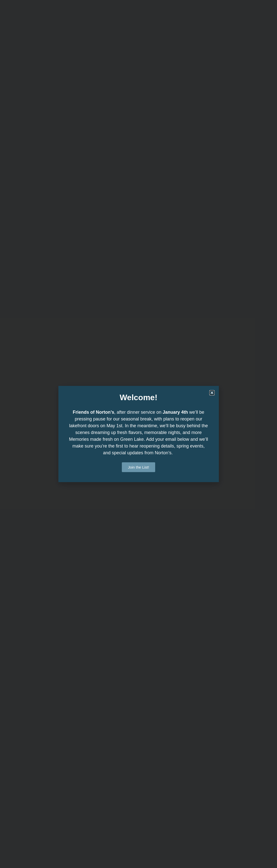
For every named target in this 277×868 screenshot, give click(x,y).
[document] (138, 434)
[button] (212, 393)
